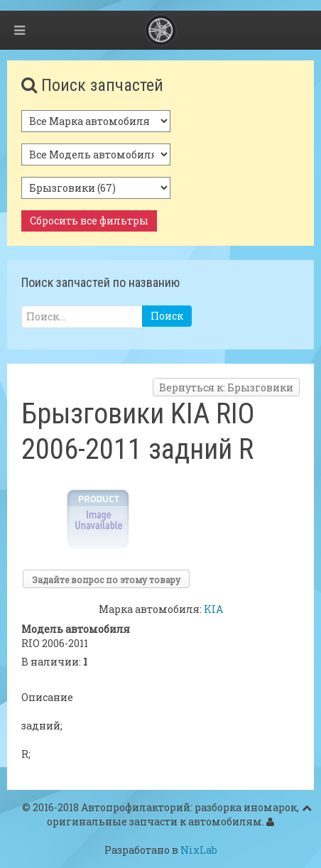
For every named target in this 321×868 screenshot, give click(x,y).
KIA (213, 609)
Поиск (167, 316)
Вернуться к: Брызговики (226, 387)
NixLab (199, 850)
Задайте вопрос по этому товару (106, 580)
